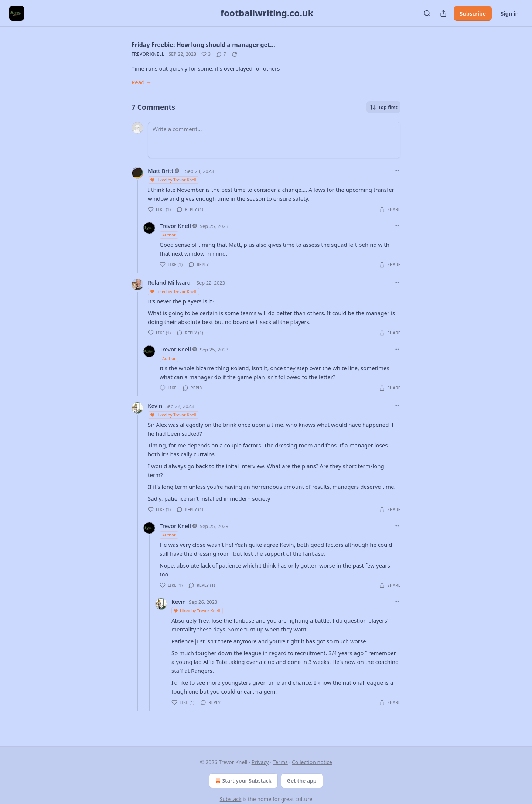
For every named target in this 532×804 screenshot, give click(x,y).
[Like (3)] (206, 54)
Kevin (155, 406)
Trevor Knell (148, 54)
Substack (231, 799)
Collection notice (312, 762)
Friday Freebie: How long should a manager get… (203, 45)
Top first (383, 107)
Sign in (510, 13)
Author (169, 235)
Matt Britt (161, 171)
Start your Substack (243, 781)
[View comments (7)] (221, 54)
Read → (141, 82)
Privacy (260, 762)
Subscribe (473, 13)
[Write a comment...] (274, 140)
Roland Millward (169, 282)
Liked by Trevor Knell (173, 180)
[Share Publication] (443, 13)
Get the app (302, 781)
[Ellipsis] (397, 171)
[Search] (427, 13)
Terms (280, 762)
